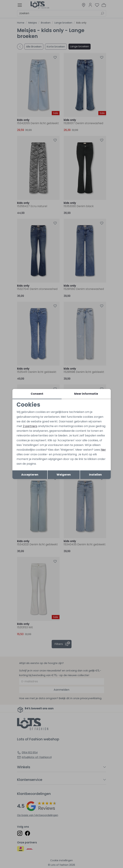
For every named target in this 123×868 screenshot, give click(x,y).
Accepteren (30, 475)
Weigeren (64, 475)
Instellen (95, 475)
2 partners (30, 426)
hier (103, 450)
